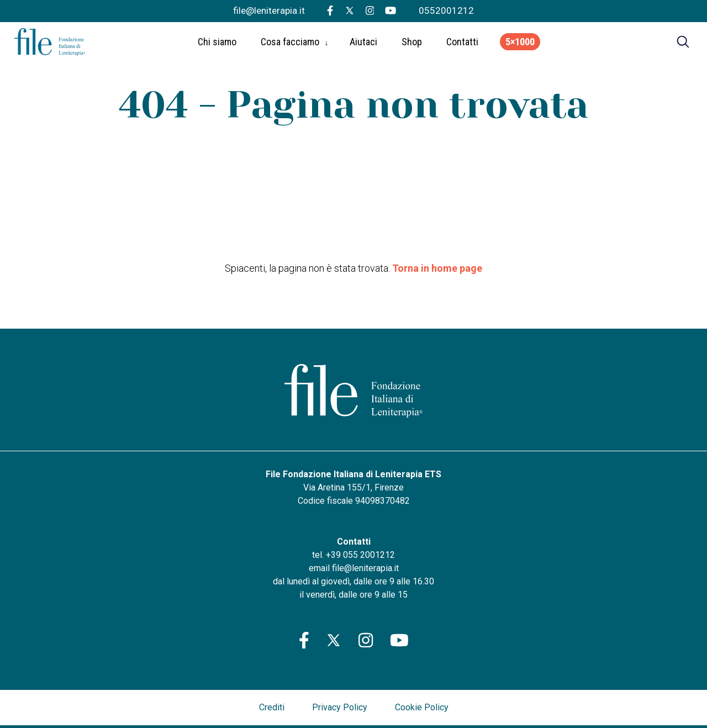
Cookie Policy (422, 707)
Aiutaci (363, 44)
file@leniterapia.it (269, 10)
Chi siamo (217, 44)
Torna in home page (437, 268)
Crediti (272, 707)
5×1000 (520, 44)
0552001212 (446, 10)
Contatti (462, 44)
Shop (412, 44)
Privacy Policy (340, 707)
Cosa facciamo (290, 44)
